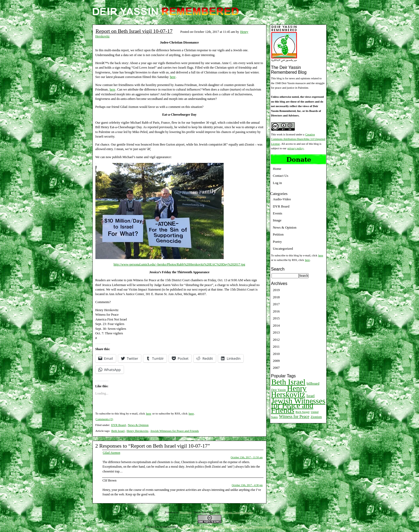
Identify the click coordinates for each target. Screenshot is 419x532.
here (173, 77)
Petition (278, 234)
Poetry (277, 242)
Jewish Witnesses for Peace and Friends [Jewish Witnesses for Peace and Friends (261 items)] (298, 406)
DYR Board (119, 425)
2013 (276, 332)
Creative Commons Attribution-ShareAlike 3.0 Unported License (298, 139)
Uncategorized (283, 249)
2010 (276, 354)
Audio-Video (282, 199)
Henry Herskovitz (137, 431)
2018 (276, 297)
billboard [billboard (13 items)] (313, 383)
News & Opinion (138, 425)
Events (278, 213)
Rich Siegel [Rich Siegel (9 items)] (302, 412)
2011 (276, 347)
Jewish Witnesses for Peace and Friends (175, 431)
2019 (276, 290)
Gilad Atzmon (112, 453)
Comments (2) (104, 419)
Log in (277, 183)
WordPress (185, 512)
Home (277, 169)
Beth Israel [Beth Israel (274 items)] (288, 382)
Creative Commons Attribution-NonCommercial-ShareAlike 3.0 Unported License (226, 527)
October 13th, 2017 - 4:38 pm (247, 485)
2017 (276, 304)
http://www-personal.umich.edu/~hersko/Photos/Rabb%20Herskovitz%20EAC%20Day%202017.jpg (179, 264)
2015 (276, 318)
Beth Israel (118, 431)
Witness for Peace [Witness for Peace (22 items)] (294, 416)
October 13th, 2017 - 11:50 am (247, 457)
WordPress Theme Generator (237, 512)
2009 (276, 361)
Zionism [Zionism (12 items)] (316, 417)
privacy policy (296, 148)
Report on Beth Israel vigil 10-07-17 (134, 31)
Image (277, 220)
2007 (276, 368)
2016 (276, 311)
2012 (276, 340)
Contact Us (281, 176)
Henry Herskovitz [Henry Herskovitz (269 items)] (289, 391)
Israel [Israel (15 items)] (311, 396)
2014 (276, 325)
